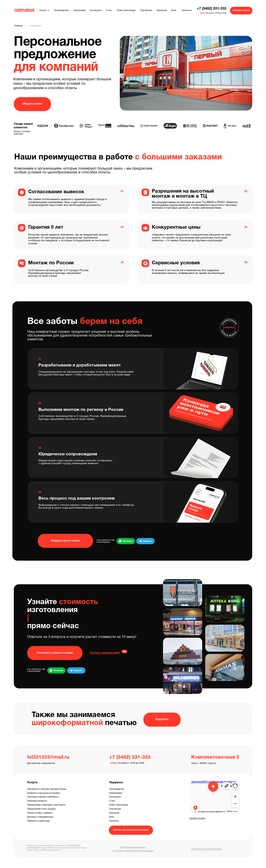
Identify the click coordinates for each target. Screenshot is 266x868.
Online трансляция (118, 805)
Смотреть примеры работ (105, 653)
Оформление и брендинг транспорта (46, 805)
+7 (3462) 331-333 (212, 9)
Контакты (114, 821)
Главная (18, 26)
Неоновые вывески (37, 801)
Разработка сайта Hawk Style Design (206, 849)
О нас (112, 801)
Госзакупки (115, 797)
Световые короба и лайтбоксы (43, 797)
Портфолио (115, 809)
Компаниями (116, 793)
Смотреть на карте (197, 818)
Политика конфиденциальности (133, 847)
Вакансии (114, 813)
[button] (241, 11)
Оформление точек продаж (41, 809)
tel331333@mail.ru (48, 757)
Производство (117, 789)
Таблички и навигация (38, 821)
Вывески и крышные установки (44, 793)
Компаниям (35, 26)
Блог (112, 817)
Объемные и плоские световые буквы (47, 789)
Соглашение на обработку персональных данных (133, 851)
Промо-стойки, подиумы (40, 813)
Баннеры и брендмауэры (40, 817)
